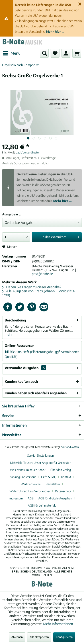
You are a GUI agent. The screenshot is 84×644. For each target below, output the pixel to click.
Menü (12, 53)
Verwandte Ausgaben (25, 368)
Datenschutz (63, 491)
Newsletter (53, 484)
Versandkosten (70, 447)
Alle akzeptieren (39, 637)
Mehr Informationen (58, 624)
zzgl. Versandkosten (28, 152)
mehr (9, 334)
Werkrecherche (31, 484)
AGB (31, 498)
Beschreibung (15, 320)
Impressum (16, 498)
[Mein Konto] (66, 53)
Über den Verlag (61, 470)
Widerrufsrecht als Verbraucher (30, 491)
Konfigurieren (64, 637)
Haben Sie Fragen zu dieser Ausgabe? (32, 287)
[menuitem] (11, 53)
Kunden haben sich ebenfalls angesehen (36, 393)
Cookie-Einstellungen (40, 456)
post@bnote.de (42, 274)
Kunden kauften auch (21, 381)
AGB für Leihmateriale (42, 505)
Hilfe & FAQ (49, 477)
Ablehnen (17, 637)
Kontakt (66, 477)
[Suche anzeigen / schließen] (44, 53)
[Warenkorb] (77, 53)
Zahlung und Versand (23, 477)
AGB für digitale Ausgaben (55, 498)
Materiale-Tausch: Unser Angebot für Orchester (40, 463)
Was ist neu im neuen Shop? (28, 470)
